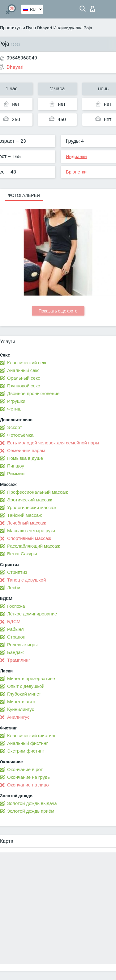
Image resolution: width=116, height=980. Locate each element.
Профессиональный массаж (38, 492)
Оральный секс (24, 378)
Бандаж (15, 652)
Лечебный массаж (27, 523)
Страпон (16, 637)
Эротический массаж (30, 500)
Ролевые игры (22, 645)
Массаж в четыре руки (31, 531)
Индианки (76, 157)
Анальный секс (23, 370)
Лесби (14, 588)
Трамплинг (19, 660)
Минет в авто (21, 702)
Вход (92, 9)
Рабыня (15, 629)
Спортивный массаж (29, 538)
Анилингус (18, 717)
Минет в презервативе (31, 679)
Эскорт (15, 427)
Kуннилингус (21, 709)
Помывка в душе (25, 458)
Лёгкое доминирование (32, 614)
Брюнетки (76, 172)
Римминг (17, 474)
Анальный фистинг (28, 743)
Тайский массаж (24, 515)
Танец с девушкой (26, 580)
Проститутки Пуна (18, 28)
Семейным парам (26, 451)
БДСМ (14, 622)
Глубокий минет (24, 694)
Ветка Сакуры (22, 554)
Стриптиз (17, 572)
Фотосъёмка (20, 435)
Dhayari (45, 28)
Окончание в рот (25, 770)
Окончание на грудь (28, 777)
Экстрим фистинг (26, 751)
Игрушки (16, 401)
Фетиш (14, 409)
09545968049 (22, 58)
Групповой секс (24, 386)
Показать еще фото (58, 311)
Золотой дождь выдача (32, 803)
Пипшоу (16, 466)
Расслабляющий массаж (34, 546)
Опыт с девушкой (26, 686)
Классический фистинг (31, 736)
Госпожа (16, 606)
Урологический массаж (32, 508)
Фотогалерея (24, 195)
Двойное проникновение (33, 394)
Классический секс (27, 363)
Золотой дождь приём (31, 811)
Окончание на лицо (28, 785)
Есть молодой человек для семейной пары (53, 443)
